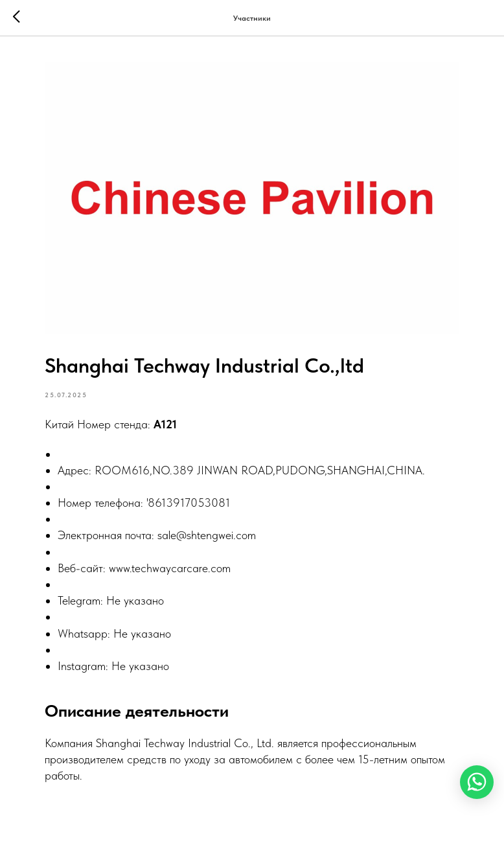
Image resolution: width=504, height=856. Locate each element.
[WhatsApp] (477, 782)
